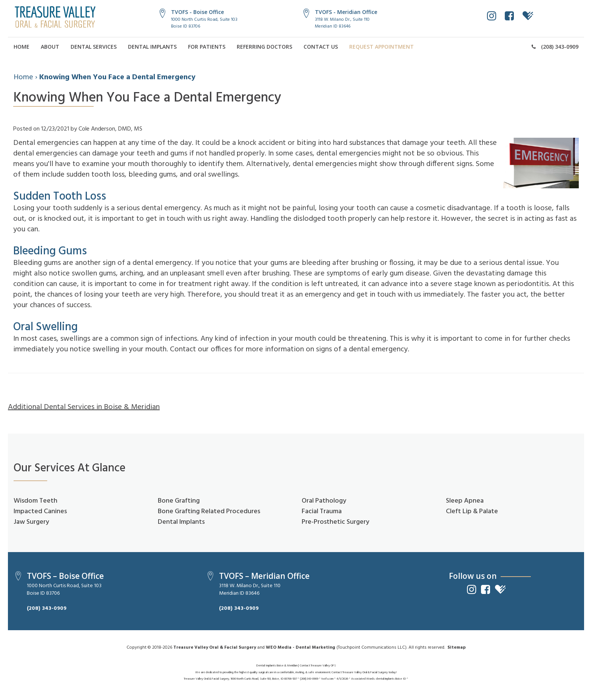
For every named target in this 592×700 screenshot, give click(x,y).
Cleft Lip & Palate (472, 512)
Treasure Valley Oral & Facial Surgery (215, 648)
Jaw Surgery (31, 522)
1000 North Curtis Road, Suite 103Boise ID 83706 (204, 23)
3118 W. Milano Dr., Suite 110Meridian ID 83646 (342, 23)
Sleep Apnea (465, 501)
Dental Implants (152, 47)
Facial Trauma (322, 512)
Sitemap (457, 648)
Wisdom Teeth (35, 501)
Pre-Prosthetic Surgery (335, 522)
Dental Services (94, 47)
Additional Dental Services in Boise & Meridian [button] (84, 407)
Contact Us (321, 47)
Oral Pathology (324, 501)
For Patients (207, 47)
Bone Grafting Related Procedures (209, 512)
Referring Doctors (264, 47)
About (50, 47)
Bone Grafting (179, 501)
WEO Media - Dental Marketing (301, 648)
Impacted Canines (40, 512)
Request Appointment (382, 47)
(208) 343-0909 (555, 47)
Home (22, 47)
